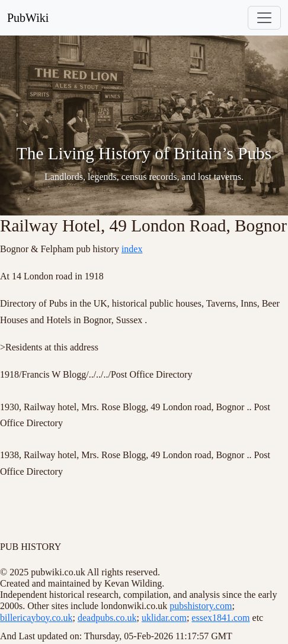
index (132, 249)
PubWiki (28, 18)
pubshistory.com (201, 606)
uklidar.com (164, 618)
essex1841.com (220, 618)
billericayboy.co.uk (36, 618)
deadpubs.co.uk (107, 618)
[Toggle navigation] (264, 18)
